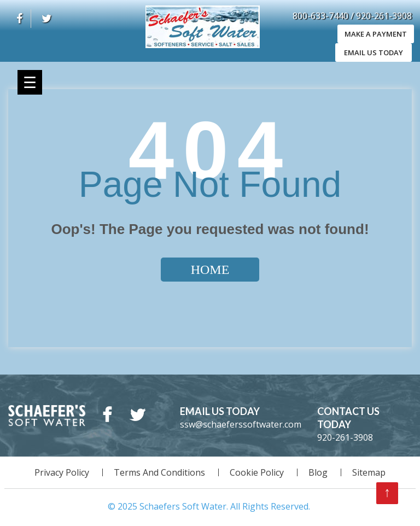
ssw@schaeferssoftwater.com (241, 424)
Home (210, 270)
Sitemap (369, 472)
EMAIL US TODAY (374, 52)
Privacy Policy (62, 472)
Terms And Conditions (159, 472)
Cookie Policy (257, 472)
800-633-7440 (322, 16)
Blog (318, 472)
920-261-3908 (384, 16)
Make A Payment (374, 34)
